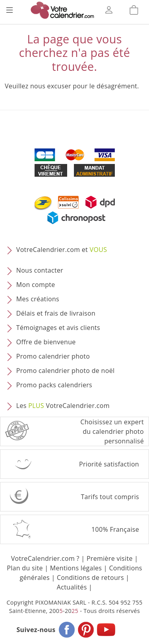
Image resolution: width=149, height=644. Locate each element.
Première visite (110, 558)
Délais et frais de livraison (56, 313)
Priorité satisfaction (109, 464)
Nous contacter (40, 270)
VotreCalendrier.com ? (45, 558)
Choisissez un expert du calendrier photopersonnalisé (112, 431)
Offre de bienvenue (46, 342)
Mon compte (36, 285)
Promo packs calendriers (54, 385)
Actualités (72, 587)
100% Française (115, 529)
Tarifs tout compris (110, 497)
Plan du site (25, 568)
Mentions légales (76, 568)
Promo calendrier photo (53, 356)
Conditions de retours (90, 578)
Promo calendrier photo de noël (66, 371)
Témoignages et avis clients (58, 328)
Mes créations (38, 299)
